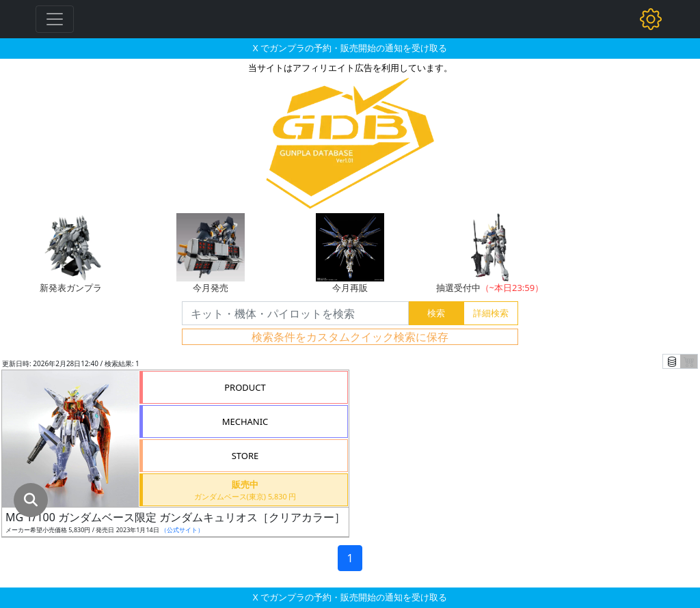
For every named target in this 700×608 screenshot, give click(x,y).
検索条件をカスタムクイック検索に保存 (350, 337)
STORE (245, 456)
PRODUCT (245, 387)
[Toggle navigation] (55, 19)
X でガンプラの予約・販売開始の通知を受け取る (350, 48)
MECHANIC (245, 422)
